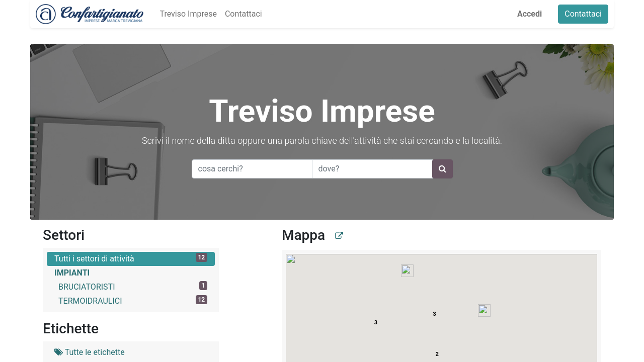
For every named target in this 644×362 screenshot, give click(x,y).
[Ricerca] (442, 169)
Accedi (535, 14)
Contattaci (589, 14)
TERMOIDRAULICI (133, 300)
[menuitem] (182, 14)
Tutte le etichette (90, 352)
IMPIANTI (72, 273)
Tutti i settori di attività (131, 258)
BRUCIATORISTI (133, 286)
